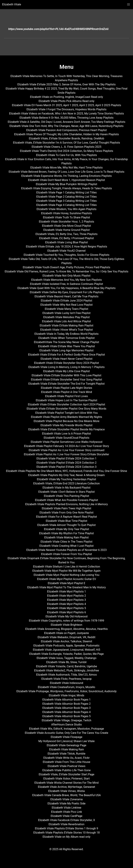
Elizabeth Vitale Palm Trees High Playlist (66, 508)
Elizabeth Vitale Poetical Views (66, 766)
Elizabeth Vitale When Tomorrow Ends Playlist (67, 338)
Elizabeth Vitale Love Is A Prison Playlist (66, 434)
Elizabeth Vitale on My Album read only (66, 837)
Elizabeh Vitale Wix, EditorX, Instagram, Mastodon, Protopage (66, 729)
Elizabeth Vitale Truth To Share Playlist (66, 217)
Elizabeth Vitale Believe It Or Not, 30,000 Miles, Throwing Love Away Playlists (66, 118)
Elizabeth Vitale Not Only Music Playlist (66, 276)
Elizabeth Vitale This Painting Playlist (66, 496)
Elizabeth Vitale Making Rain (66, 749)
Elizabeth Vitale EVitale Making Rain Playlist (66, 325)
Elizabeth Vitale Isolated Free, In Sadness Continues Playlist (66, 284)
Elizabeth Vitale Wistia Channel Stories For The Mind (67, 783)
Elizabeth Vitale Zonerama (66, 799)
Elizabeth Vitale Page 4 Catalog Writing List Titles (67, 205)
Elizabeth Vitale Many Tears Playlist (66, 309)
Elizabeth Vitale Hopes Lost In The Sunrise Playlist (66, 400)
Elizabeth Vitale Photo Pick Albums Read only (66, 101)
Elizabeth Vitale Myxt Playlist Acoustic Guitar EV (66, 579)
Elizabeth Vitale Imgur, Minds (66, 695)
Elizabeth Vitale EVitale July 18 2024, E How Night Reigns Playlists (67, 247)
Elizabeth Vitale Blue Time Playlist (66, 521)
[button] (128, 5)
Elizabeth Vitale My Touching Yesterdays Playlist (66, 479)
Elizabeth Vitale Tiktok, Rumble (66, 754)
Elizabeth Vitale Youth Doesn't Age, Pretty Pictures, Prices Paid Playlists (67, 267)
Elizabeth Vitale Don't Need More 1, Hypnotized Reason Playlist (66, 180)
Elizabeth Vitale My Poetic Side (67, 803)
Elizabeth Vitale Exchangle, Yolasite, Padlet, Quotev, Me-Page (66, 654)
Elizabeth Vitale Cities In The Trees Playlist (66, 542)
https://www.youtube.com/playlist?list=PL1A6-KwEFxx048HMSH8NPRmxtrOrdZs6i (58, 29)
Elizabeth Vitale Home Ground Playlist (66, 230)
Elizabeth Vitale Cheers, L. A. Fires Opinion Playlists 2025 (67, 147)
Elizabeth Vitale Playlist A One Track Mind (66, 392)
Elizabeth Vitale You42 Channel (66, 251)
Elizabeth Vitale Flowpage (66, 737)
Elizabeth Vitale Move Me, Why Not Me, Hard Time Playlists (66, 168)
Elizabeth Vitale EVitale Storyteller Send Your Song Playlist (66, 380)
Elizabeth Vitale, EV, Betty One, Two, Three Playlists (66, 234)
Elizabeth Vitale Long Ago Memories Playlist (66, 350)
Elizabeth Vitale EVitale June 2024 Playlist (66, 301)
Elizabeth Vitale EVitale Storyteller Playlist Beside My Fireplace (67, 429)
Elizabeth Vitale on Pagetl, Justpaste (67, 633)
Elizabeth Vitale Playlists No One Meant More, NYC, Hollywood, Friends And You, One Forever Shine (66, 471)
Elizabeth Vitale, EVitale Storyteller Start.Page (66, 774)
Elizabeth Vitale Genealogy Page (66, 745)
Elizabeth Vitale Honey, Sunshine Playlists (66, 213)
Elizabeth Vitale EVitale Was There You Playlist (66, 346)
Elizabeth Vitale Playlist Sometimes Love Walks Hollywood (66, 442)
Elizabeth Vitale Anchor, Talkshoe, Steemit (66, 641)
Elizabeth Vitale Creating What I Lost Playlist (67, 546)
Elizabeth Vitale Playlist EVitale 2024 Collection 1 (66, 459)
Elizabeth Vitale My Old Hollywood (66, 616)
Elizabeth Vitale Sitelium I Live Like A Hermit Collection (66, 567)
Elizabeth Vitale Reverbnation (67, 824)
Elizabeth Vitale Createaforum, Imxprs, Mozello (66, 687)
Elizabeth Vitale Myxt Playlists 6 (67, 612)
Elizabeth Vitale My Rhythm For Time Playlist (66, 533)
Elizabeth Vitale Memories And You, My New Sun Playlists (66, 280)
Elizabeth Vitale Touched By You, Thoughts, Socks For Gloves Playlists (67, 255)
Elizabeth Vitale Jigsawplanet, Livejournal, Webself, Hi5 (67, 650)
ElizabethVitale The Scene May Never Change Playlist (67, 342)
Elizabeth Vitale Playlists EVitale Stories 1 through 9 (66, 828)
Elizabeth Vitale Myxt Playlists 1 (67, 592)
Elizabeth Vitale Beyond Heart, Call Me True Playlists (66, 296)
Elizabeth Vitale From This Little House (66, 762)
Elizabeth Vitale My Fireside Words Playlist (66, 425)
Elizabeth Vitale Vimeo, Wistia (66, 791)
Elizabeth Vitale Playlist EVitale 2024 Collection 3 (66, 467)
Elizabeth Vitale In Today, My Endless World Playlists (66, 334)
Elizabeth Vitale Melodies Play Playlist (66, 317)
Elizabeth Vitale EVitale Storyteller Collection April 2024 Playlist (66, 404)
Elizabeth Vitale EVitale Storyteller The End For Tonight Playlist (66, 384)
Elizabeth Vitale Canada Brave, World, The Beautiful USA (66, 795)
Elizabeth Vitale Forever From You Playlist (66, 554)
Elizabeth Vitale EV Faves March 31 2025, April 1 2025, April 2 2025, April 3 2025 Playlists (67, 105)
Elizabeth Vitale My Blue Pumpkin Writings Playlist (67, 184)
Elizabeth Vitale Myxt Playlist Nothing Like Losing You (66, 575)
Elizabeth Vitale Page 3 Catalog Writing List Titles (67, 201)
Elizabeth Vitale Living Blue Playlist (66, 242)
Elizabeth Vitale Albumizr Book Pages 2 (66, 704)
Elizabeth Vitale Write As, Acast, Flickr (67, 758)
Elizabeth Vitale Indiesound (66, 683)
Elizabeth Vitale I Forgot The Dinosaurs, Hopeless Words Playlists (66, 109)
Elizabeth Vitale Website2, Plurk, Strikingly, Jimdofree (67, 670)
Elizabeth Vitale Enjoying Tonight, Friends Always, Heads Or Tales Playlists (66, 188)
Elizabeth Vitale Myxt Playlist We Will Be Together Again (66, 571)
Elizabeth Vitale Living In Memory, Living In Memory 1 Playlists (66, 367)
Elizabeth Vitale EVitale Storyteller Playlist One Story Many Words (66, 409)
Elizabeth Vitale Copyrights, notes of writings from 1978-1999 (66, 621)
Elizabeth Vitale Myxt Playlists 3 (67, 600)
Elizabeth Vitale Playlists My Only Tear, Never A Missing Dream (66, 475)
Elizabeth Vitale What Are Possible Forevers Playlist (66, 500)
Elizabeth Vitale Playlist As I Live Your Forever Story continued (66, 450)
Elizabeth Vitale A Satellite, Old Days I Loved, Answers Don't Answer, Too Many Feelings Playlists (66, 122)
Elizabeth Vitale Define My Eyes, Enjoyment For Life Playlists (66, 292)
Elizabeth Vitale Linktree (66, 808)
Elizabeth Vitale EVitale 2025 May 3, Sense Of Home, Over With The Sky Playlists (66, 84)
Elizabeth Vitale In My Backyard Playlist (66, 488)
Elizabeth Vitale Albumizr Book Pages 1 (66, 700)
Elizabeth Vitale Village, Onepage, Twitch (66, 720)
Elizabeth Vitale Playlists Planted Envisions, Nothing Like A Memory (67, 504)
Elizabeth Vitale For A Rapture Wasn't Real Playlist (66, 517)
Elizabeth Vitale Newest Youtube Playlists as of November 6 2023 (66, 550)
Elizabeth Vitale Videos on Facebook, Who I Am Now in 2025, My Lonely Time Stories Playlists (66, 114)
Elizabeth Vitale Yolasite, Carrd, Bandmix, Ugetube (66, 666)
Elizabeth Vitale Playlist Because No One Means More (66, 421)
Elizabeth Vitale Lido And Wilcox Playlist (67, 321)
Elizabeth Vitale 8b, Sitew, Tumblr (66, 662)
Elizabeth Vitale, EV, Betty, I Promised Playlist (66, 238)
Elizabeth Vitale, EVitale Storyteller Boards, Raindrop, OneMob (67, 138)
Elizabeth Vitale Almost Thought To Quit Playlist (66, 525)
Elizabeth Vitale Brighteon (66, 625)
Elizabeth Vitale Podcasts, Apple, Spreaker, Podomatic (66, 646)
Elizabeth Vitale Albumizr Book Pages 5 (66, 716)
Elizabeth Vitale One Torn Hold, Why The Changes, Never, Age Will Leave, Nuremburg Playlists (67, 126)
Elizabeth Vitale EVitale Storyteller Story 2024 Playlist (66, 363)
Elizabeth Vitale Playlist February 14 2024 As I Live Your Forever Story (67, 446)
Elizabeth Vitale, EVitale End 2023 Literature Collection (66, 483)
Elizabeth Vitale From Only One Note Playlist (66, 513)
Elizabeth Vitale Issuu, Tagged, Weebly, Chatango (66, 658)
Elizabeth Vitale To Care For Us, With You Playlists (66, 155)
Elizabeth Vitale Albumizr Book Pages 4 (66, 712)
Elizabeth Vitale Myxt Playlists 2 (67, 596)
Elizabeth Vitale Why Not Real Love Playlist (66, 305)
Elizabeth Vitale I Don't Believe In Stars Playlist (66, 492)
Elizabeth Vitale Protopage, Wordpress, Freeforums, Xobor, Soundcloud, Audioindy (66, 691)
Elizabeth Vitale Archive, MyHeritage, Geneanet (67, 787)
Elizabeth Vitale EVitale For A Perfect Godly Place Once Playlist (66, 355)
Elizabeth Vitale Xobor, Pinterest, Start (66, 779)
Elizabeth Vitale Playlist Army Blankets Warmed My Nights (66, 417)
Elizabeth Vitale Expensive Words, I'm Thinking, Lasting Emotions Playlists (66, 176)
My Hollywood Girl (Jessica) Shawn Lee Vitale (66, 741)
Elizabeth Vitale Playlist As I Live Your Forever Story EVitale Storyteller (66, 454)
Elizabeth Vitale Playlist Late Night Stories (66, 388)
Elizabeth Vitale (12, 4)
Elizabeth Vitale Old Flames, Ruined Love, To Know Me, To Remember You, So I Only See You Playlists (66, 271)
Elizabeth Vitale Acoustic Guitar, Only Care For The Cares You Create (66, 733)
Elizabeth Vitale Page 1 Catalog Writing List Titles (67, 192)
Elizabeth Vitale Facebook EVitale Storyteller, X (67, 820)
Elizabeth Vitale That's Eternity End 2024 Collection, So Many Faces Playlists (66, 151)
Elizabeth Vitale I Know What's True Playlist (66, 330)
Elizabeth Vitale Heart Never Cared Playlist (66, 359)
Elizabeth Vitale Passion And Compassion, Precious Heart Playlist (67, 130)
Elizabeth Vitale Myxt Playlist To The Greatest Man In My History (66, 587)
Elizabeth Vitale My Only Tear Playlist (67, 529)
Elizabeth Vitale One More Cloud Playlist (66, 226)
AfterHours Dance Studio (67, 725)
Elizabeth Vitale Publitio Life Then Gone (66, 770)
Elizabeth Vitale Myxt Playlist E (67, 583)
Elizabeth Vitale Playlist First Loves (66, 396)
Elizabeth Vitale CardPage (67, 816)
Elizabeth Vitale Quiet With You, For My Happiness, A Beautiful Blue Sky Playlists (66, 288)
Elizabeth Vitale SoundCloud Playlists (66, 438)
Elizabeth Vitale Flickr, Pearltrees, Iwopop (66, 679)
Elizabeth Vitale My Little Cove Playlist (66, 371)
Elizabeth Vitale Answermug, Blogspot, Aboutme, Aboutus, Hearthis (66, 629)
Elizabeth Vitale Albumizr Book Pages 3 (66, 708)
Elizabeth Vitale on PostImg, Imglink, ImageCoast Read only (66, 97)
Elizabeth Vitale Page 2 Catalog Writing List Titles (67, 197)
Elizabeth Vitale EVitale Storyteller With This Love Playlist (66, 375)
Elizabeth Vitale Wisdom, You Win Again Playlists (66, 209)
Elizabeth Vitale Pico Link (66, 812)
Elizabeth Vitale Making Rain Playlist (67, 537)
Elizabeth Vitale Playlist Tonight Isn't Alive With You (66, 413)
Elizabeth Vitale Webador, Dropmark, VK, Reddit (66, 637)
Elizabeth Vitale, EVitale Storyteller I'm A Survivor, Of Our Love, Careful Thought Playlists (66, 143)
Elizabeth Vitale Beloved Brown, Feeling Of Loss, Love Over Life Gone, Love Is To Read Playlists (66, 172)
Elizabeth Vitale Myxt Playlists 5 (67, 608)
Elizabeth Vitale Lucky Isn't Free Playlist (66, 313)
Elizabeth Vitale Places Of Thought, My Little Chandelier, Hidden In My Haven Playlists (67, 134)
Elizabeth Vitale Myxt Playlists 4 (67, 604)
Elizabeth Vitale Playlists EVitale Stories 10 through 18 (66, 833)
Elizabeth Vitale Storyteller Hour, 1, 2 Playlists (66, 222)
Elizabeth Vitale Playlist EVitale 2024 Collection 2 (66, 463)
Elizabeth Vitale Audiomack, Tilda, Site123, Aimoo (67, 675)
